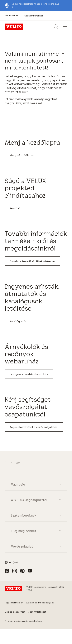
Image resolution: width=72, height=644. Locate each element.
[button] (66, 6)
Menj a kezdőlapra (22, 155)
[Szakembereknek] (34, 16)
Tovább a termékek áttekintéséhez (32, 261)
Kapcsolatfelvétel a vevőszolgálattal (34, 427)
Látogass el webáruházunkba (29, 374)
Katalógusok (18, 321)
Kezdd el (15, 208)
